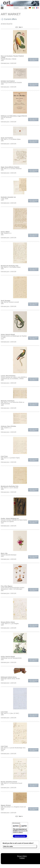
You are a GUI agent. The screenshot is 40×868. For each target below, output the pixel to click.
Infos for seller (8, 846)
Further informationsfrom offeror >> (33, 60)
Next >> (21, 27)
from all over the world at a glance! (20, 831)
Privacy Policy (22, 856)
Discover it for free (20, 836)
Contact (22, 858)
